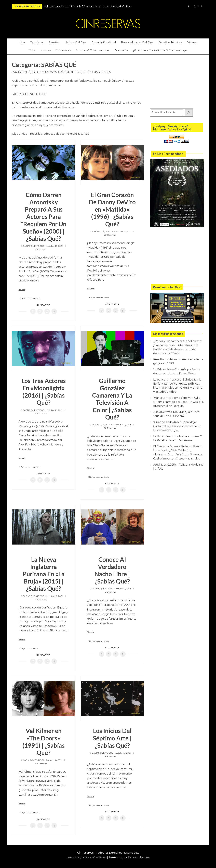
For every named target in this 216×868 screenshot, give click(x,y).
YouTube (198, 6)
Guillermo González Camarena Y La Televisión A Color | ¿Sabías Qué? (112, 399)
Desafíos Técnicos (170, 42)
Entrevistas (63, 50)
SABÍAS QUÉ (29, 246)
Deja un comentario (30, 298)
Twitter (202, 6)
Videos (192, 42)
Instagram (194, 6)
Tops (32, 50)
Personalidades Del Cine (137, 42)
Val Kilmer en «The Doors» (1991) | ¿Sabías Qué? (44, 742)
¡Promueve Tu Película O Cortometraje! (160, 50)
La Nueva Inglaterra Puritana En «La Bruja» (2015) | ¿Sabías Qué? (44, 574)
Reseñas (54, 42)
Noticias (46, 50)
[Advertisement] (177, 81)
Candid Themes (139, 857)
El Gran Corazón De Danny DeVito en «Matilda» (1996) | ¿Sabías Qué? (112, 209)
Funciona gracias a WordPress (87, 857)
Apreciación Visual (104, 42)
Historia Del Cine (76, 42)
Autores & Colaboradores (93, 50)
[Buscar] (189, 113)
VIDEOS (40, 246)
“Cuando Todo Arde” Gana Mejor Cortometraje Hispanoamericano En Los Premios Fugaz (177, 426)
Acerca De (121, 50)
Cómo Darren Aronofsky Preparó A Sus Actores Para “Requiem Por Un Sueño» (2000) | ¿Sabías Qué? (44, 217)
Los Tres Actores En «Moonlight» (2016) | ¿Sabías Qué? (44, 392)
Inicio (21, 42)
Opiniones (37, 42)
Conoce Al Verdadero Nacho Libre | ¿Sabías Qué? (112, 570)
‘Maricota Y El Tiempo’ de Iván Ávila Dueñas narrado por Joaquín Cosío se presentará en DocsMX (178, 402)
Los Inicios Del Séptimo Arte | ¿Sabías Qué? (112, 738)
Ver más (22, 289)
